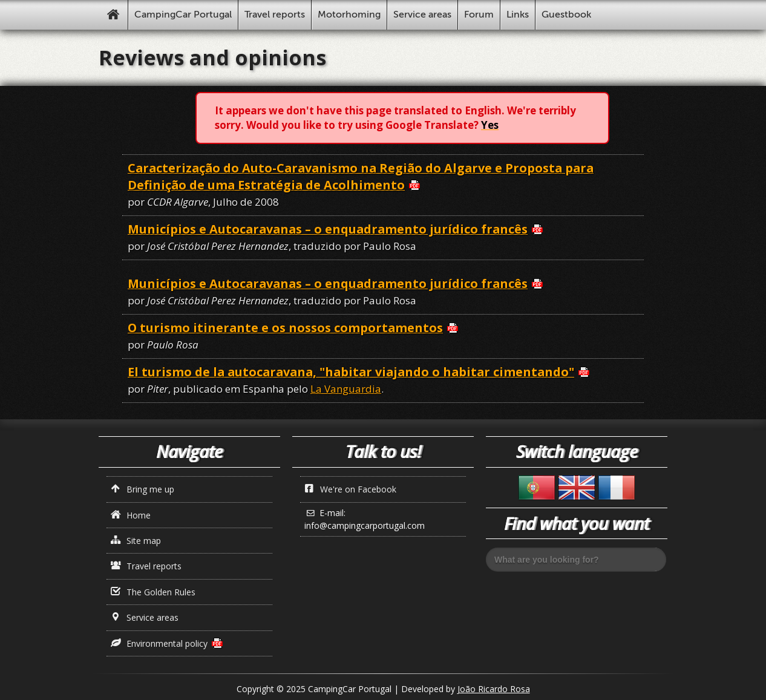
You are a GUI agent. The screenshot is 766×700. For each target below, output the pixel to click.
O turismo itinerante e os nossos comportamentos (285, 328)
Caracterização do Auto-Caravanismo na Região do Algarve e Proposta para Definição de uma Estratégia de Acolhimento (361, 176)
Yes (490, 125)
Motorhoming (349, 15)
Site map (136, 541)
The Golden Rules (153, 592)
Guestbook (566, 15)
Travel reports (275, 15)
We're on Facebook (351, 489)
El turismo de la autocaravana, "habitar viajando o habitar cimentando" (351, 372)
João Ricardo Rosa (494, 689)
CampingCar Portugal (183, 15)
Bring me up (143, 489)
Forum (479, 15)
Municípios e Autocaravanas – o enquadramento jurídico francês (328, 229)
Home (131, 515)
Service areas (422, 15)
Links (518, 15)
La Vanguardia (346, 389)
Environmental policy (159, 643)
